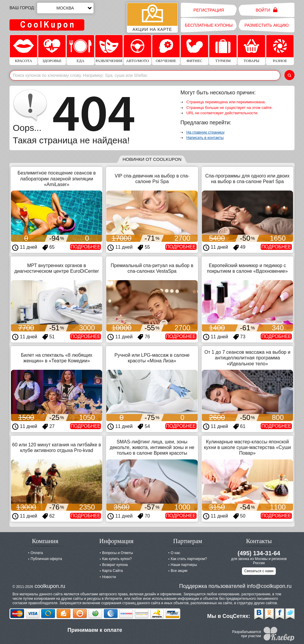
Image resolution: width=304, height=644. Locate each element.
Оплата (37, 553)
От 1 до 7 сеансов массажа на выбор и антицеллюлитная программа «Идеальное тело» (248, 358)
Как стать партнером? (189, 559)
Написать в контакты (205, 138)
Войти (266, 10)
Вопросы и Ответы (118, 553)
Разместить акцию (267, 25)
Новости (109, 577)
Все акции (179, 571)
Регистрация (209, 10)
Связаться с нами (259, 571)
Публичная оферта (46, 559)
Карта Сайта (113, 571)
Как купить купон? (117, 559)
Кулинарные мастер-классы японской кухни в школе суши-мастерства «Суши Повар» (247, 447)
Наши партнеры (184, 565)
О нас (175, 553)
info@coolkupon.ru (269, 586)
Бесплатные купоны (209, 25)
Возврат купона (115, 565)
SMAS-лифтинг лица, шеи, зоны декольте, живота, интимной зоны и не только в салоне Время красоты (152, 447)
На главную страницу (206, 132)
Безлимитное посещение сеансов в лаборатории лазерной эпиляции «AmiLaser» (57, 179)
